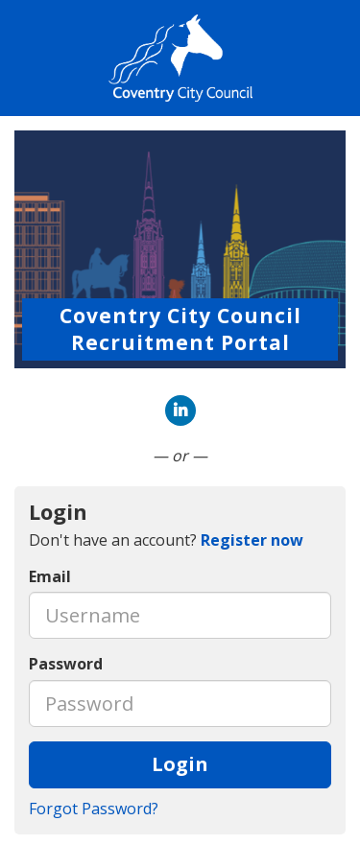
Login (180, 764)
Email (50, 576)
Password (66, 664)
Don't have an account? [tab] (166, 540)
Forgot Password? (94, 809)
